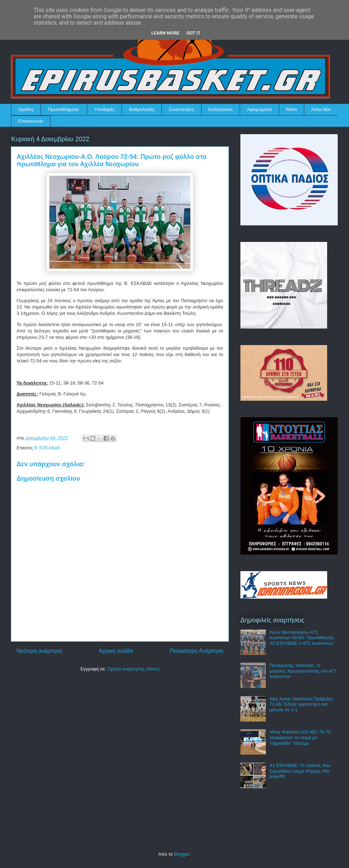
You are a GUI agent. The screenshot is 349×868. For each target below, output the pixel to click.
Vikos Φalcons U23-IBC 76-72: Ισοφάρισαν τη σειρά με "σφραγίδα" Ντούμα (301, 737)
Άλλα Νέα (321, 109)
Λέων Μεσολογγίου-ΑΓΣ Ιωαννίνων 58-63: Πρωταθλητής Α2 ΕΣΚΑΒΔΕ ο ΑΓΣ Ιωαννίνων (302, 638)
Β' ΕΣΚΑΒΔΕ (47, 448)
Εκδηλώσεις (221, 109)
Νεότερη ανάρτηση (39, 651)
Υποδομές (105, 109)
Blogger (182, 854)
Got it (194, 33)
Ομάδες (26, 109)
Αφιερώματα (259, 109)
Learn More (165, 33)
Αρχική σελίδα (116, 651)
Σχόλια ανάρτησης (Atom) (133, 669)
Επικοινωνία (31, 121)
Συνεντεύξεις (182, 109)
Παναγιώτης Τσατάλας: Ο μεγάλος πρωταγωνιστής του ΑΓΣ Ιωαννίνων (303, 671)
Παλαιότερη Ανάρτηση (196, 651)
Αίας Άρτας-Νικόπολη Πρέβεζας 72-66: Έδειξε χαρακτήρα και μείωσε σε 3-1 (301, 704)
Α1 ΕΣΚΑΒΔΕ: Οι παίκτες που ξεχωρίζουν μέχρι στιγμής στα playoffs (300, 771)
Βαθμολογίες (142, 109)
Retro (292, 109)
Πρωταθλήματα (63, 109)
